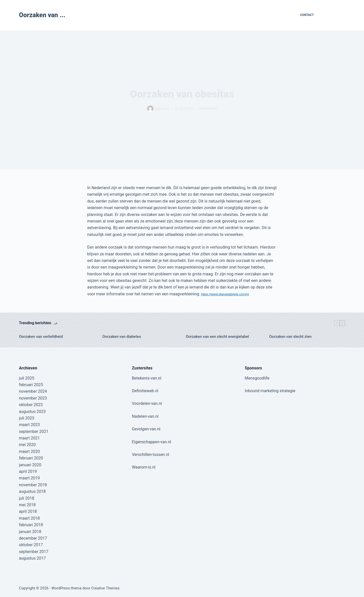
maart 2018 (29, 518)
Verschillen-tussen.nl (151, 455)
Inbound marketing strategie (270, 391)
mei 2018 (27, 505)
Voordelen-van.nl (147, 403)
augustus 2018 (32, 491)
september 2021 (34, 432)
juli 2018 (27, 498)
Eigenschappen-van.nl (152, 442)
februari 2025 (31, 385)
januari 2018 (30, 532)
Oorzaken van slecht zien (290, 337)
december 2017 (33, 538)
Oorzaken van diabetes (122, 337)
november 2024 (33, 391)
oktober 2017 (31, 545)
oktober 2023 (31, 405)
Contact (307, 15)
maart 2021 (29, 438)
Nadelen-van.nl (145, 416)
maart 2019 (29, 478)
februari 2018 (31, 525)
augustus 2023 (32, 412)
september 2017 (34, 552)
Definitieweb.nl (145, 391)
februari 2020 (31, 458)
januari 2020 (30, 465)
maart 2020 (29, 451)
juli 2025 (27, 378)
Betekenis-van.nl (147, 378)
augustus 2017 (32, 558)
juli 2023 (27, 418)
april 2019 (28, 471)
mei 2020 (27, 445)
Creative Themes (105, 588)
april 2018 (28, 511)
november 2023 (33, 398)
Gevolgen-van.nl (146, 429)
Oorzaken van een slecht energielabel (217, 337)
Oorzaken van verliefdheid (41, 337)
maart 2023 (29, 425)
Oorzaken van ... (42, 15)
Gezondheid (208, 109)
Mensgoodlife (257, 378)
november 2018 (33, 485)
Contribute (334, 15)
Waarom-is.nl (144, 467)
